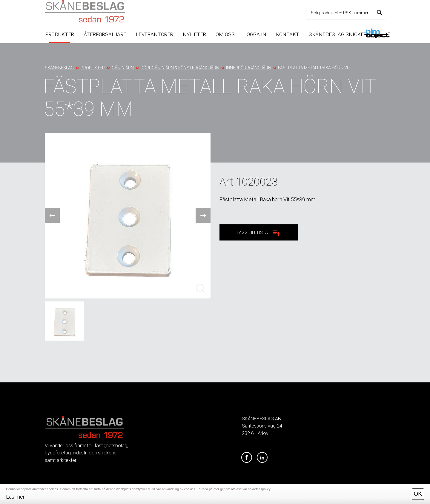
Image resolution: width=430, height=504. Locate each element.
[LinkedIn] (262, 458)
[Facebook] (247, 458)
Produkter (60, 34)
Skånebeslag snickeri (338, 34)
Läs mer (15, 497)
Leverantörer (155, 34)
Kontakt (288, 34)
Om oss (225, 34)
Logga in (255, 34)
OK (418, 494)
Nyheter (194, 34)
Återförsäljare (105, 34)
